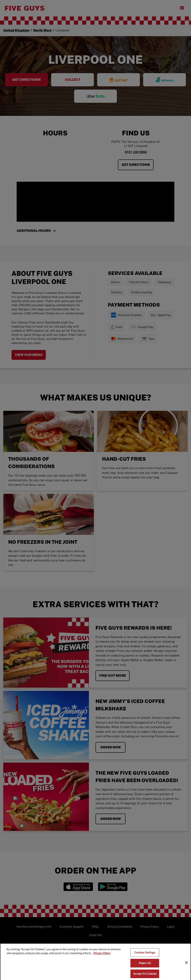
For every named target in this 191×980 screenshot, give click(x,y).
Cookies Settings (145, 957)
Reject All (145, 968)
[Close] (186, 968)
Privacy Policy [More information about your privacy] (102, 958)
